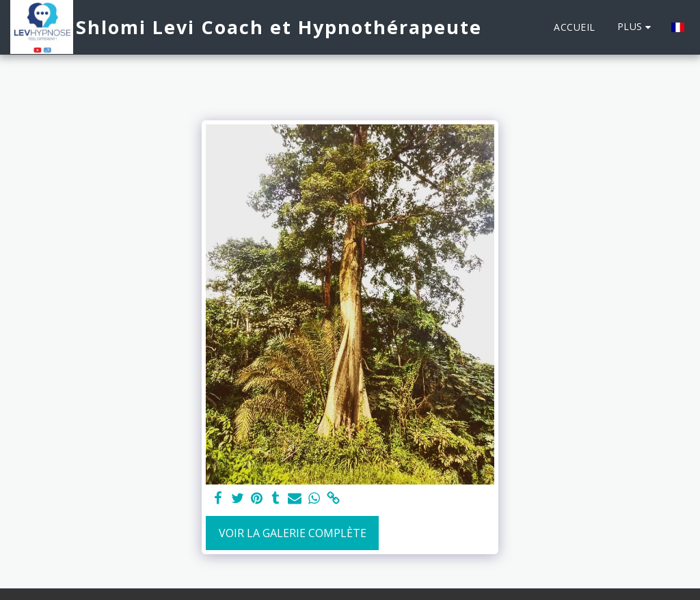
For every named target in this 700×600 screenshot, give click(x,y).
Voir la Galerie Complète (293, 533)
